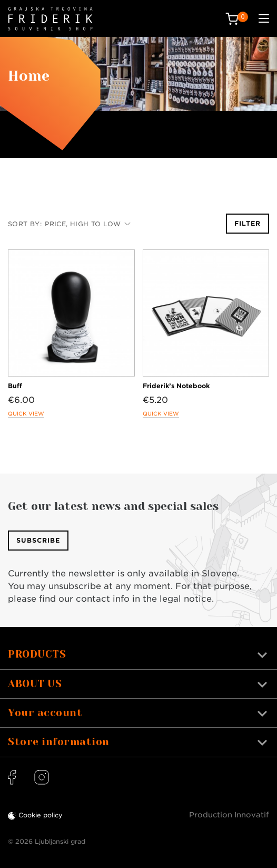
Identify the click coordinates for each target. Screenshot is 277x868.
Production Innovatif (229, 815)
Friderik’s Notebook (176, 386)
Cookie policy (41, 815)
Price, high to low (88, 224)
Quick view (26, 413)
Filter (248, 223)
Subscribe (38, 540)
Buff (15, 386)
